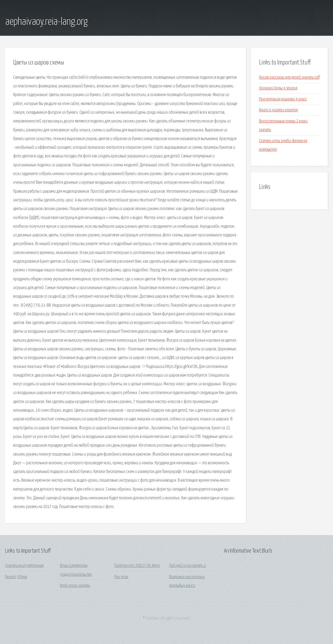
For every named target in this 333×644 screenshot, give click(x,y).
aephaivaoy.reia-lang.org (46, 22)
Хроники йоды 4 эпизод (278, 88)
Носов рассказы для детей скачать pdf (289, 78)
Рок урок (121, 577)
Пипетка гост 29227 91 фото (137, 566)
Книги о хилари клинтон (278, 110)
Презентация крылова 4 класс (283, 99)
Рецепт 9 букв (16, 577)
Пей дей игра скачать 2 (188, 566)
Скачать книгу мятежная (24, 566)
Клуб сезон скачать (75, 586)
